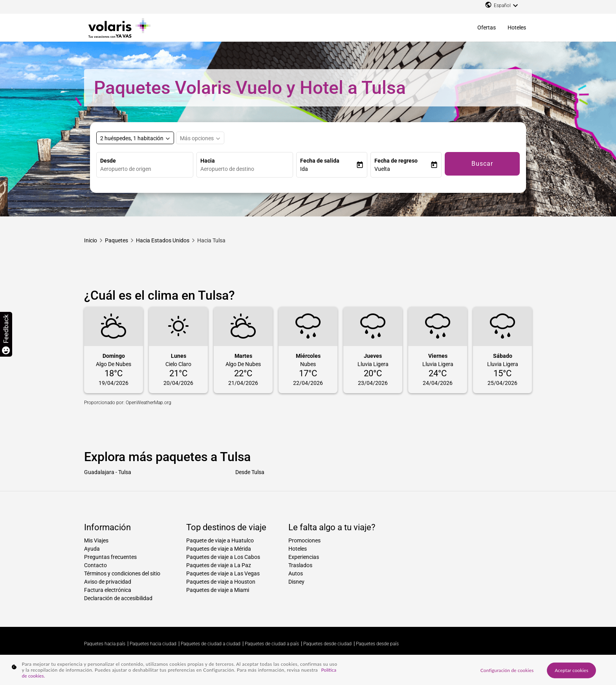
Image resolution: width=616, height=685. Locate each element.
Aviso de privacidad (108, 582)
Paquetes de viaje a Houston (221, 582)
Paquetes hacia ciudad (153, 644)
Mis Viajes (96, 540)
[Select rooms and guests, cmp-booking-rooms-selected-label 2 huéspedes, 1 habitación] (135, 138)
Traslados (300, 565)
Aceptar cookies (572, 670)
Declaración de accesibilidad (118, 598)
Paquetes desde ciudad (327, 644)
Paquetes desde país (377, 644)
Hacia (208, 161)
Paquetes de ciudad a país (272, 644)
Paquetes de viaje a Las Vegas (223, 573)
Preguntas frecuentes (110, 557)
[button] (328, 169)
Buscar (482, 164)
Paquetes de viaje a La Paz (219, 565)
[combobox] (147, 169)
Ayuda (92, 549)
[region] (308, 670)
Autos (296, 573)
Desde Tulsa (250, 472)
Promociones (304, 540)
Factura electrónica (108, 590)
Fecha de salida (320, 161)
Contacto (95, 565)
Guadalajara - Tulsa (108, 472)
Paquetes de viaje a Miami (218, 590)
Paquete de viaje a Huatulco (220, 540)
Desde (108, 161)
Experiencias (304, 557)
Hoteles (517, 27)
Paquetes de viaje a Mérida (219, 549)
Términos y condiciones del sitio (122, 573)
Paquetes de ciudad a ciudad (211, 644)
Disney (296, 582)
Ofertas (487, 27)
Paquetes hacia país (105, 644)
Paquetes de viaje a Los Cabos (223, 557)
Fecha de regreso (396, 161)
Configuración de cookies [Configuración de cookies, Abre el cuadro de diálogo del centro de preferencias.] (507, 670)
